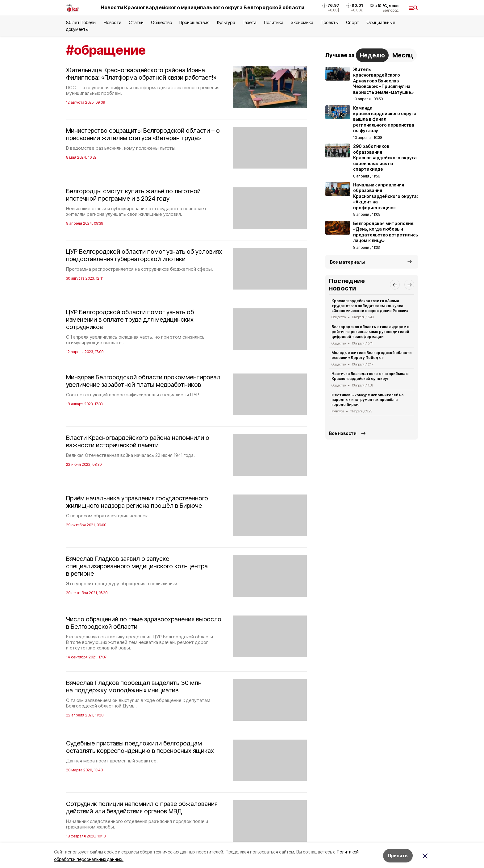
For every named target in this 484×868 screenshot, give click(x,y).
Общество (161, 22)
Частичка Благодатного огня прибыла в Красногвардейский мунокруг (370, 376)
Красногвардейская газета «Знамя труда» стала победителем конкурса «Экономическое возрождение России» (370, 306)
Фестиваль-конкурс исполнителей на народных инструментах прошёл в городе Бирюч (367, 400)
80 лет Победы (81, 22)
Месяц (403, 55)
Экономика (302, 22)
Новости (112, 22)
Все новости (343, 433)
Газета (250, 22)
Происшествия (194, 22)
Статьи (136, 22)
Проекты (330, 22)
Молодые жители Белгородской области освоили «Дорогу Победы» (371, 355)
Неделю (372, 55)
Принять (398, 855)
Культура (226, 22)
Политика (274, 22)
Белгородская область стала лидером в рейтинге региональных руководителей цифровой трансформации (370, 332)
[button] (395, 285)
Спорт (352, 22)
